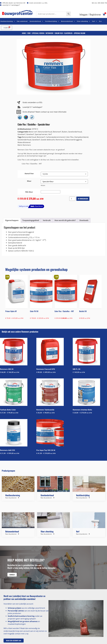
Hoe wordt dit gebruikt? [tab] (65, 220)
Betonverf (50, 33)
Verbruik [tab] (47, 220)
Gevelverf (21, 134)
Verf (95, 21)
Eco (100, 21)
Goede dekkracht (48, 140)
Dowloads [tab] (84, 220)
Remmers (60, 140)
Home (24, 33)
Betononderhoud (68, 21)
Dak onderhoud (22, 21)
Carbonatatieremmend (55, 137)
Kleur (29, 181)
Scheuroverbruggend (73, 140)
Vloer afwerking (83, 21)
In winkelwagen (83, 199)
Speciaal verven (38, 33)
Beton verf (33, 132)
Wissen (43, 185)
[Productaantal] (72, 199)
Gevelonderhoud (36, 21)
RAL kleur (29, 192)
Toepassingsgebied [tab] (31, 220)
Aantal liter (29, 174)
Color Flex (69, 137)
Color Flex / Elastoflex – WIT (32, 164)
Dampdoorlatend (81, 137)
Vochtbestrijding (52, 21)
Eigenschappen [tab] (12, 220)
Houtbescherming (8, 21)
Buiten (65, 132)
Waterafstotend (24, 142)
